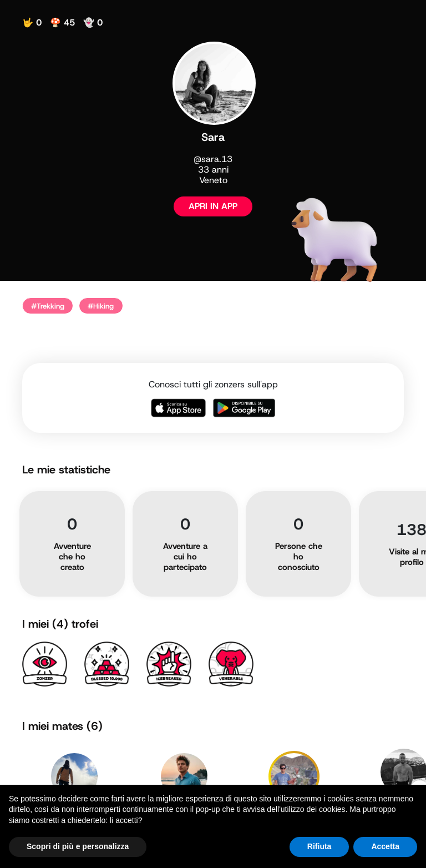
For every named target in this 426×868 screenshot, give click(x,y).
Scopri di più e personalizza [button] (78, 846)
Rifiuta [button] (319, 846)
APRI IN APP (213, 206)
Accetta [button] (385, 846)
